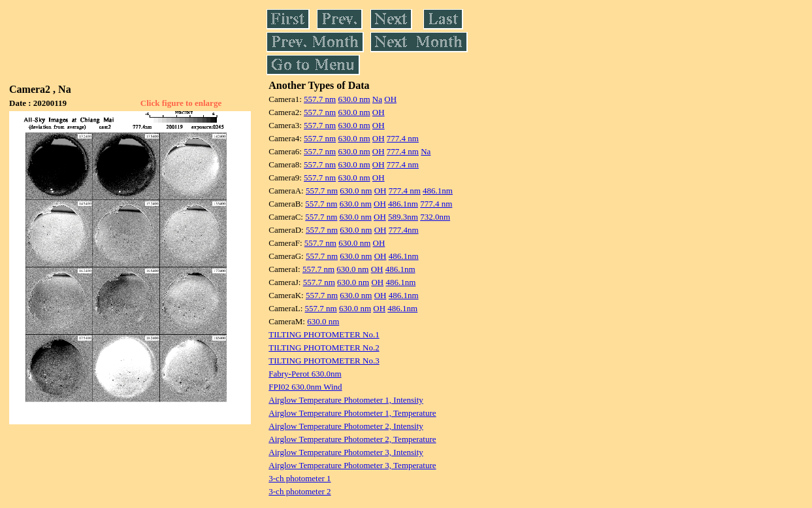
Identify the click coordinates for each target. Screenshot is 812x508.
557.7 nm (320, 99)
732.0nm (435, 217)
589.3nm (403, 217)
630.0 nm (354, 99)
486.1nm (438, 191)
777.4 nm (403, 138)
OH (390, 99)
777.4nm (404, 230)
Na (377, 99)
